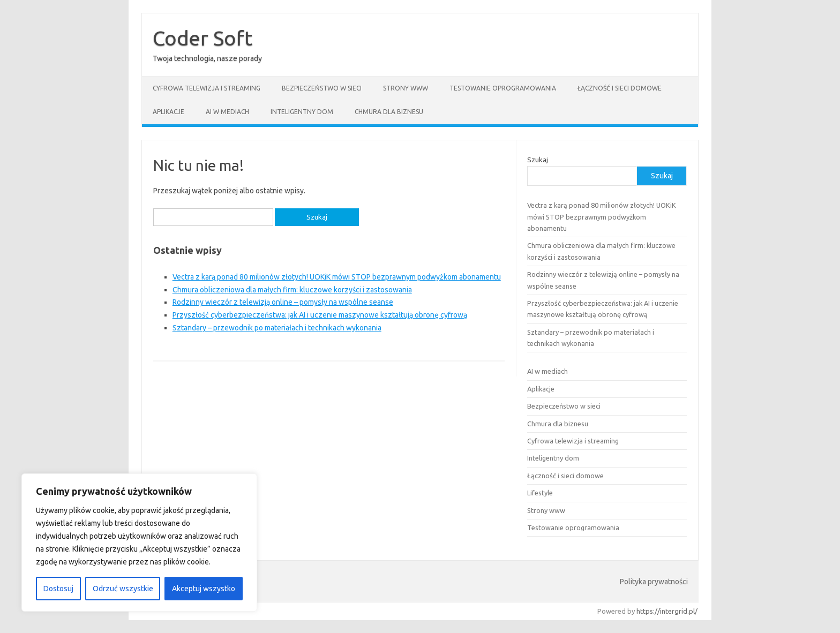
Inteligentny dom (302, 112)
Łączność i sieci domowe (620, 88)
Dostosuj (58, 589)
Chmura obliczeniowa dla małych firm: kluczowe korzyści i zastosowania (292, 290)
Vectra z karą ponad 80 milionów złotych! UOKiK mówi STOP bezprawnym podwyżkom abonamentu (337, 277)
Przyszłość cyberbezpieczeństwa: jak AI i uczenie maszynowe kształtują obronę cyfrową (320, 315)
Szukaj (538, 160)
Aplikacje (168, 112)
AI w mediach (227, 112)
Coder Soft (202, 38)
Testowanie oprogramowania (503, 88)
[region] (139, 542)
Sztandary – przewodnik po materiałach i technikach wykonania (277, 328)
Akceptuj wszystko (204, 589)
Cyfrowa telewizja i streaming (207, 88)
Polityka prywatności (654, 582)
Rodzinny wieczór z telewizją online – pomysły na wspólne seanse (283, 302)
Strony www (406, 88)
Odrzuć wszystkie (123, 589)
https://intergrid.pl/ (667, 611)
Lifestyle (540, 493)
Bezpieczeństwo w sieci (322, 88)
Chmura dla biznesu (389, 112)
